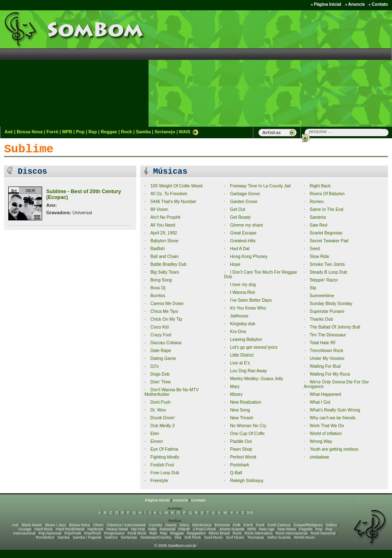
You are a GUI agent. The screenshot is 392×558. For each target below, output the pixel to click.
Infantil (184, 529)
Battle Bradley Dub (168, 264)
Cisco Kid (159, 327)
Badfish (157, 249)
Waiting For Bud (325, 366)
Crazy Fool (161, 335)
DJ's (154, 366)
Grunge (25, 529)
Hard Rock (43, 529)
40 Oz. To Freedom (169, 194)
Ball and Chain (164, 257)
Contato (380, 4)
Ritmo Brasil (219, 533)
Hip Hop (138, 529)
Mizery (236, 394)
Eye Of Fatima (164, 449)
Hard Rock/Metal (70, 529)
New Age (266, 529)
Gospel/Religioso (308, 525)
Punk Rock (137, 533)
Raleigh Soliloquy (247, 481)
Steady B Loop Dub (328, 272)
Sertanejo (165, 132)
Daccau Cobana (166, 343)
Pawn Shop (241, 449)
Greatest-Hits (243, 241)
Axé (9, 132)
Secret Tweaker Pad (329, 241)
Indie (152, 529)
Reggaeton (196, 533)
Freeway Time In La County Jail (260, 186)
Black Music (32, 525)
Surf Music (235, 537)
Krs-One (238, 332)
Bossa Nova (30, 132)
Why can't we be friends (332, 418)
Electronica (202, 525)
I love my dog (243, 285)
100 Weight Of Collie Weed (176, 186)
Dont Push (160, 402)
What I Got (320, 402)
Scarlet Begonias (326, 233)
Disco (184, 525)
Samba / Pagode (87, 537)
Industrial (168, 529)
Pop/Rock (92, 533)
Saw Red (318, 225)
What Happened (325, 394)
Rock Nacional (323, 533)
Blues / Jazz (56, 525)
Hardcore (95, 529)
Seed (315, 249)
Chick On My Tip (166, 319)
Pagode (306, 529)
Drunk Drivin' (163, 418)
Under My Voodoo (327, 358)
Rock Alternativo (259, 533)
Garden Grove (243, 202)
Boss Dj (158, 288)
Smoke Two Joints (327, 264)
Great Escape (243, 233)
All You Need (163, 225)
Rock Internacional (292, 533)
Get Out (237, 209)
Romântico (45, 537)
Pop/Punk (73, 533)
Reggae (109, 132)
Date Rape (161, 351)
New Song (240, 410)
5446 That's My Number (173, 202)
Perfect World (243, 457)
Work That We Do (327, 426)
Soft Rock (193, 537)
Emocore (222, 525)
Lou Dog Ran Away (248, 371)
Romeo (316, 202)
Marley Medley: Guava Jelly (256, 379)
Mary (235, 387)
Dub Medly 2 (162, 426)
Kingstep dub (242, 324)
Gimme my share (246, 225)
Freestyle (159, 481)
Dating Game (163, 358)
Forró (53, 132)
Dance (171, 525)
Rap (93, 132)
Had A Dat (240, 249)
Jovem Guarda (232, 529)
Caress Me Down (167, 304)
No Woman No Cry (248, 426)
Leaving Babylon (246, 339)
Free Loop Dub (165, 473)
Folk (237, 525)
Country (155, 525)
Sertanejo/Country (156, 537)
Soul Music (214, 537)
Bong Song (161, 280)
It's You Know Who (248, 308)
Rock (126, 132)
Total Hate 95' (323, 343)
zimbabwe (319, 457)
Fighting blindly (165, 457)
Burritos (158, 296)
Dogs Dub (160, 374)
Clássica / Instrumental (126, 525)
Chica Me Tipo (164, 311)
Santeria (318, 217)
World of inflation (326, 434)
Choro (98, 525)
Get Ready (240, 217)
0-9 (250, 513)
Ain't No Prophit (165, 217)
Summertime (322, 296)
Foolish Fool (162, 465)
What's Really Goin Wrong (335, 410)
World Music (304, 537)
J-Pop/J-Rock (204, 529)
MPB (67, 132)
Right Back (320, 186)
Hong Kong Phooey (249, 257)
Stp (313, 288)
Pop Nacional (50, 533)
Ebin (155, 434)
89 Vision (159, 209)
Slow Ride (319, 257)
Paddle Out (241, 441)
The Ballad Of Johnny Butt (335, 327)
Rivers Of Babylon (327, 194)
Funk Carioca (279, 525)
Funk (260, 525)
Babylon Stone (164, 241)
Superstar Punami (327, 311)
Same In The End (326, 209)
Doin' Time (160, 382)
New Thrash (241, 418)
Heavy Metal (117, 529)
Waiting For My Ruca (330, 374)
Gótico (332, 525)
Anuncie (356, 4)
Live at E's (240, 363)
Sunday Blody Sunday (331, 304)
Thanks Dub (321, 319)
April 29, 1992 (164, 233)
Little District (242, 355)
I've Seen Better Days (251, 300)
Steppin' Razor (324, 280)
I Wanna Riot (242, 292)
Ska (178, 537)
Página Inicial (328, 4)
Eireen (156, 441)
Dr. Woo (158, 410)
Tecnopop (255, 537)
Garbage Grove (245, 194)
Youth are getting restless (334, 449)
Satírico (111, 537)
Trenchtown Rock (326, 351)
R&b (153, 533)
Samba (143, 132)
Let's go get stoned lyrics (254, 347)
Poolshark (240, 465)
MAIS (189, 132)
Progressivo (114, 533)
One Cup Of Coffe (247, 434)
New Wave (287, 529)
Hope (235, 264)
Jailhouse (239, 316)
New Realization (246, 402)
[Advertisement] (321, 68)
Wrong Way (321, 441)
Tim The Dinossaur (328, 335)
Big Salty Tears (165, 272)
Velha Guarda (279, 537)
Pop (80, 132)
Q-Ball (236, 473)
